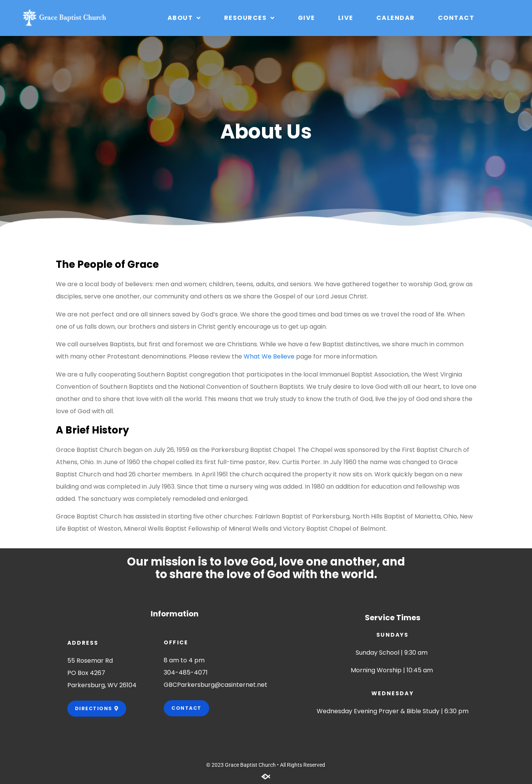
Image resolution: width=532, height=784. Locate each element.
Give (307, 18)
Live (346, 18)
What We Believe (269, 356)
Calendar (396, 18)
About (184, 18)
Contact (456, 18)
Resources (250, 18)
